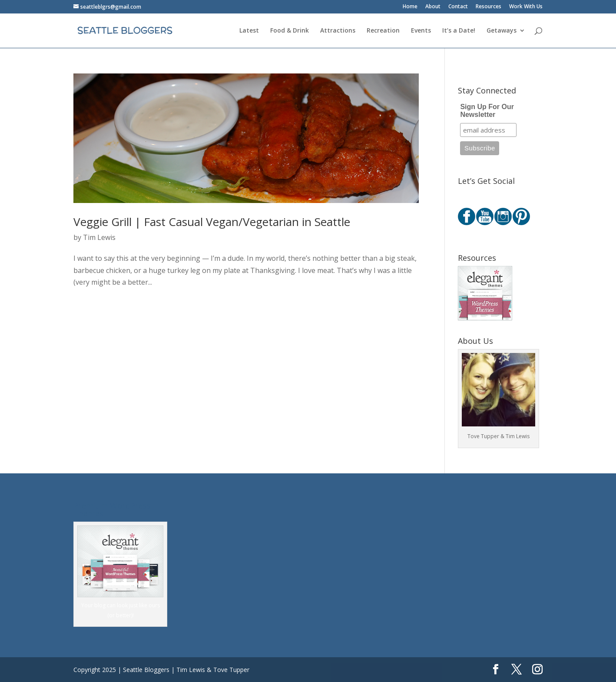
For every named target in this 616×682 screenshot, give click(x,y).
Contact (458, 7)
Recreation (383, 31)
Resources (488, 7)
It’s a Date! (459, 31)
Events (421, 31)
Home (410, 7)
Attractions (338, 31)
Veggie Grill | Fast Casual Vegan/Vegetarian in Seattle (212, 222)
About (433, 7)
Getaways (502, 31)
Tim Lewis (99, 237)
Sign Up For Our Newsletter (487, 111)
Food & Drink (290, 31)
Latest (249, 31)
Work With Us (526, 7)
